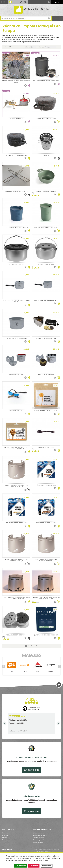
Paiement (5, 833)
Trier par (41, 47)
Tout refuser (34, 866)
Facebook (16, 2)
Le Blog (10, 2)
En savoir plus (32, 770)
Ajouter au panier (29, 86)
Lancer (49, 18)
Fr (1, 2)
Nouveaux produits (39, 840)
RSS (26, 2)
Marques (31, 655)
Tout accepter (21, 866)
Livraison (5, 835)
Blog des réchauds (39, 838)
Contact (5, 838)
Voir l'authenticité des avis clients (34, 709)
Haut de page (59, 685)
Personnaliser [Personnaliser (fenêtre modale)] (47, 866)
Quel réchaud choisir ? (40, 835)
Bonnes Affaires (38, 842)
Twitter (21, 2)
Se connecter (49, 2)
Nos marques (7, 840)
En (4, 2)
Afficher (28, 47)
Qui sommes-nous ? (39, 833)
